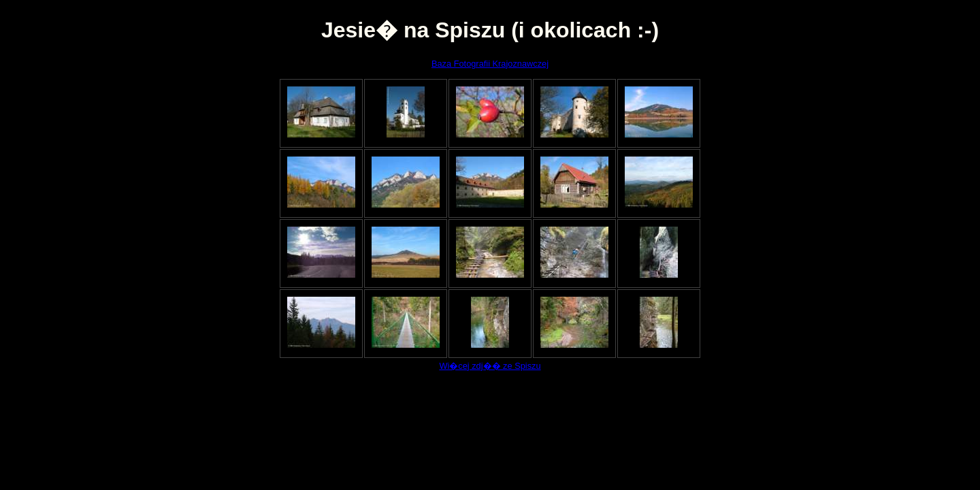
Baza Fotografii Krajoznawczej (490, 64)
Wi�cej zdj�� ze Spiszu (490, 366)
